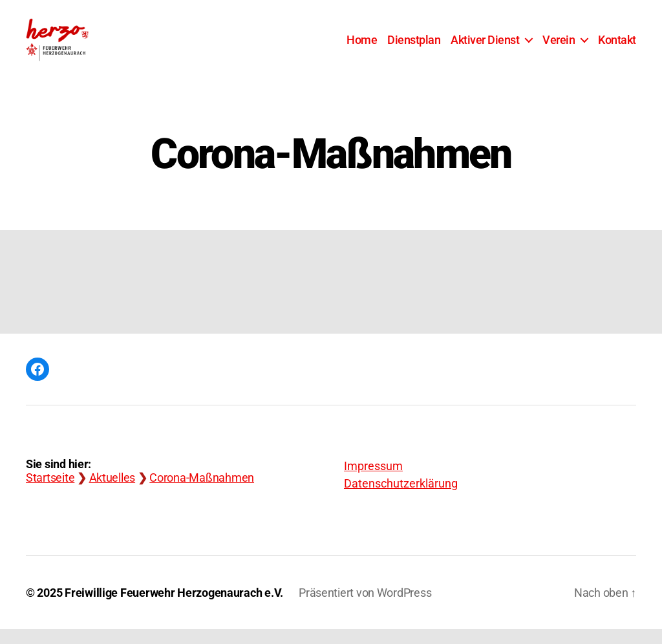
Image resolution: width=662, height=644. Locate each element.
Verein (559, 47)
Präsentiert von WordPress (365, 607)
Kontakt (617, 47)
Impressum (373, 481)
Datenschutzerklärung (401, 498)
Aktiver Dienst (485, 47)
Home (362, 47)
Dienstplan (414, 47)
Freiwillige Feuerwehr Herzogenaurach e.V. (174, 607)
